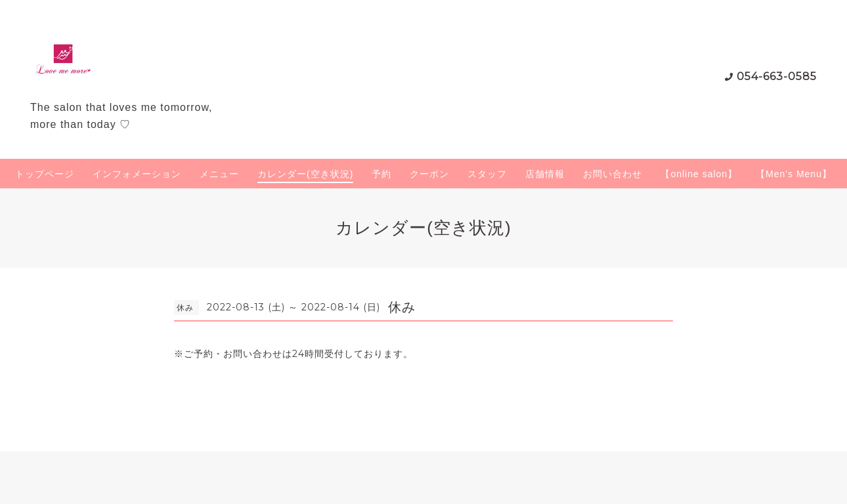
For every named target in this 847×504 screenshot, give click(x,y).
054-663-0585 (777, 76)
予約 (381, 174)
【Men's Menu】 (794, 174)
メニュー (219, 174)
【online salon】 (699, 174)
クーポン (429, 174)
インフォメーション (137, 174)
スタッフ (487, 174)
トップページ (45, 174)
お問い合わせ (613, 174)
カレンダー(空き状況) (305, 174)
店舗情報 (545, 174)
